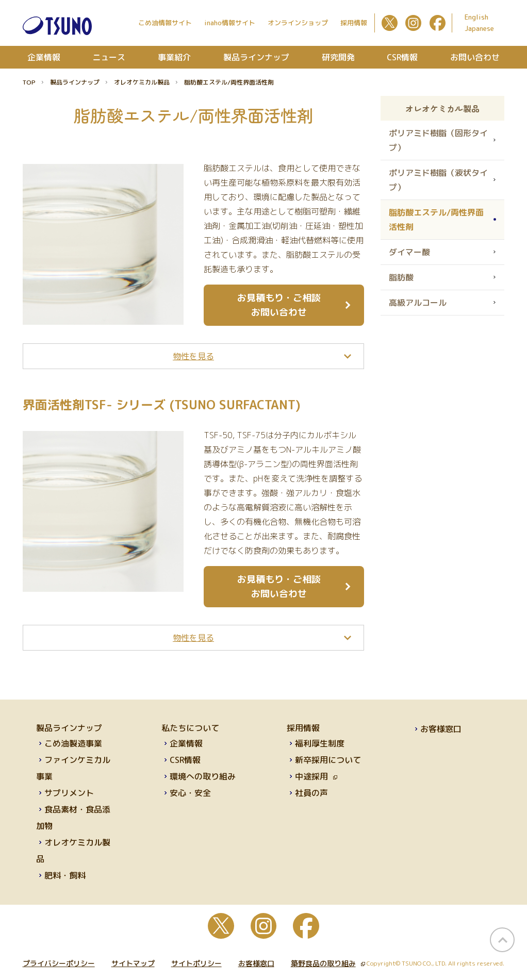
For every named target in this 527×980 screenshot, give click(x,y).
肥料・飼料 (65, 875)
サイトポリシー (196, 963)
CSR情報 (402, 57)
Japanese (479, 28)
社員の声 (311, 793)
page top (502, 940)
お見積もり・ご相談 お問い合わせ (279, 305)
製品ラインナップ (256, 57)
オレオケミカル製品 (142, 82)
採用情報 (354, 23)
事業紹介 (174, 57)
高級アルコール (418, 303)
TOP (29, 82)
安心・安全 (190, 793)
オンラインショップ (298, 23)
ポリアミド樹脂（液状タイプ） (438, 180)
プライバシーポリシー (59, 963)
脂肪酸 (401, 277)
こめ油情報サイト (165, 23)
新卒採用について (328, 760)
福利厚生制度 (320, 743)
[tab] (194, 356)
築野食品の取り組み (328, 963)
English (476, 17)
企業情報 (44, 57)
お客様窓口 (441, 729)
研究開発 (338, 57)
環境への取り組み (203, 776)
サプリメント (69, 793)
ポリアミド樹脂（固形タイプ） (438, 140)
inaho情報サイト (230, 23)
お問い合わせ (475, 57)
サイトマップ (133, 963)
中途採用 (316, 776)
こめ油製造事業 (73, 743)
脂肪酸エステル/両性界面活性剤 (436, 220)
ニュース (109, 57)
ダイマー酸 (409, 252)
